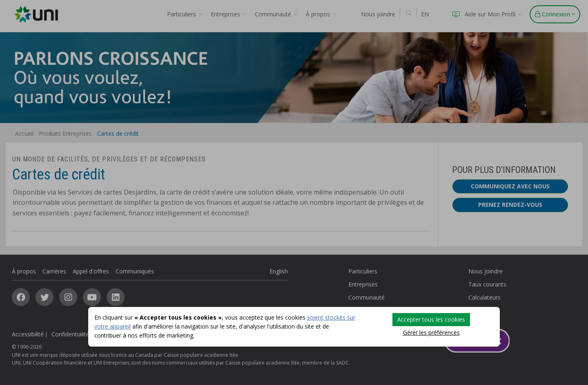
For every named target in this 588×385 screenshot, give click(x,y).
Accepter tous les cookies (431, 319)
